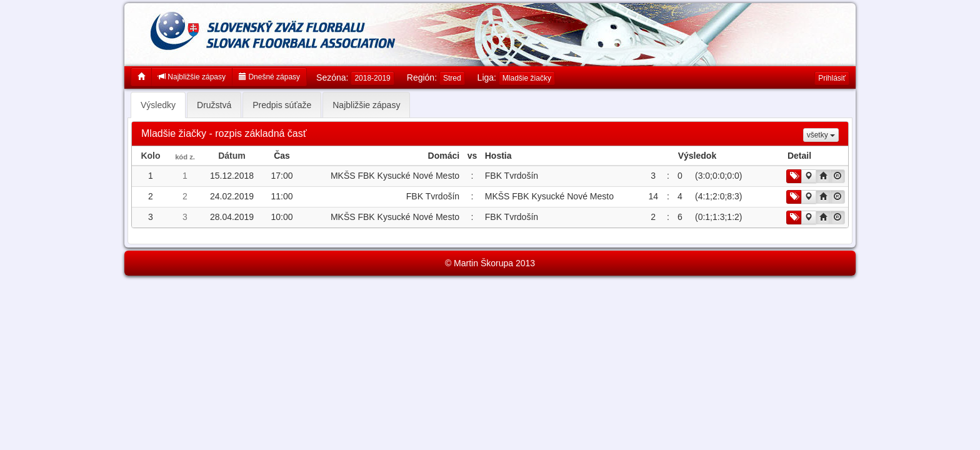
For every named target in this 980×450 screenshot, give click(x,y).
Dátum (232, 156)
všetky (821, 135)
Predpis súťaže (282, 105)
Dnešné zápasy (269, 77)
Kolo (150, 156)
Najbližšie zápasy (192, 77)
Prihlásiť (832, 78)
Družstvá (214, 105)
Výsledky (158, 105)
